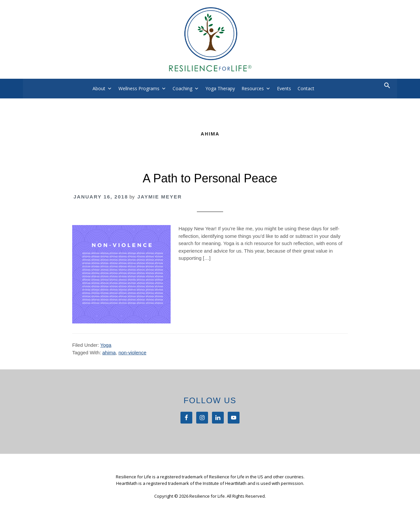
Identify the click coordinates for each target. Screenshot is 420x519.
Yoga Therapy (220, 88)
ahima (109, 353)
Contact (306, 88)
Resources (253, 88)
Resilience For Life (210, 39)
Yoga (106, 345)
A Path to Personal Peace (210, 178)
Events (284, 88)
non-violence (132, 353)
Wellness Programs (139, 88)
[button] (387, 87)
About (99, 88)
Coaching (182, 88)
